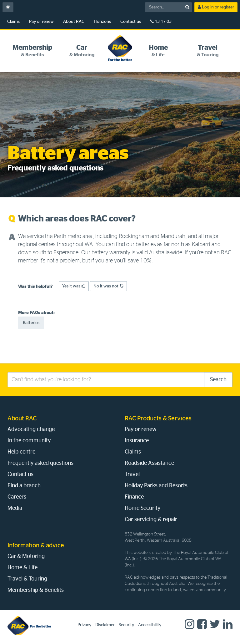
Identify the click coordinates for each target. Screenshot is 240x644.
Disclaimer (105, 625)
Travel (132, 474)
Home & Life (22, 568)
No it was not (108, 286)
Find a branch (24, 486)
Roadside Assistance (149, 463)
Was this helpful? (35, 287)
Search (218, 380)
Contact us (131, 22)
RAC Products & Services (158, 418)
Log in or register (216, 7)
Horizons (102, 22)
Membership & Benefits (36, 590)
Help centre (21, 452)
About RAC (74, 22)
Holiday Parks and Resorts (156, 486)
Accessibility (150, 625)
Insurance (137, 441)
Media (15, 508)
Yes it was (74, 286)
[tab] (32, 51)
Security (126, 625)
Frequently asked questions (40, 463)
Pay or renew (41, 22)
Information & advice (36, 545)
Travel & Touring (27, 579)
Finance (134, 497)
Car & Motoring (26, 556)
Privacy (84, 625)
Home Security (142, 508)
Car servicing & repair (151, 520)
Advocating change (31, 429)
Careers (17, 497)
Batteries (31, 323)
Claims (13, 22)
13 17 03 (161, 21)
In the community (29, 441)
